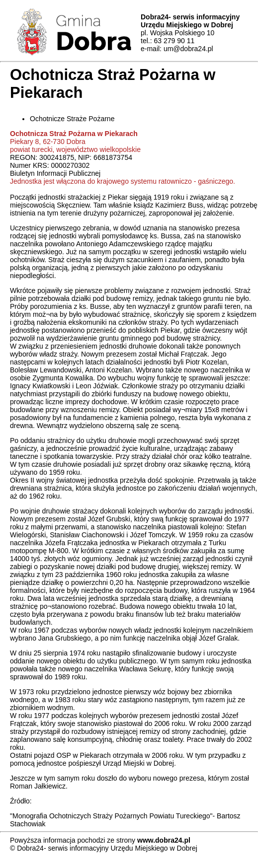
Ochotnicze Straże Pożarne (72, 119)
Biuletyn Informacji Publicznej (55, 173)
